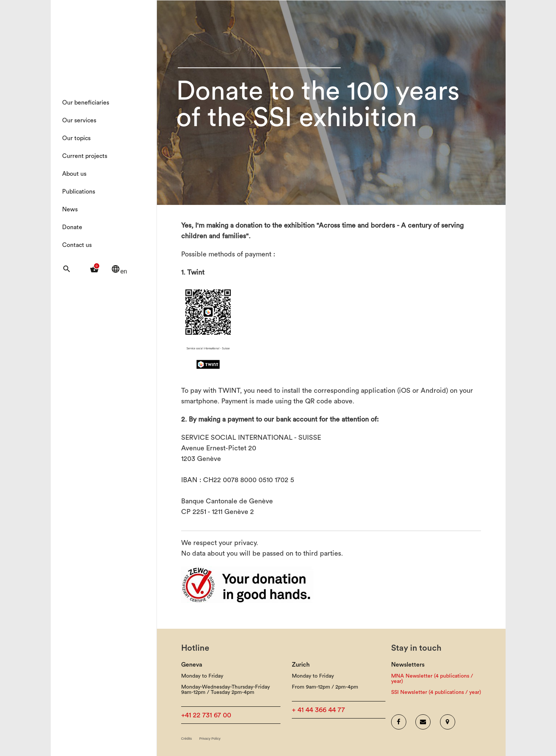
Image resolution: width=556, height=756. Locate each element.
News (70, 209)
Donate (72, 227)
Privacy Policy (210, 739)
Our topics (76, 138)
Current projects (85, 156)
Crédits (187, 739)
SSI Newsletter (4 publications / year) (436, 692)
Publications (79, 192)
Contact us (77, 245)
